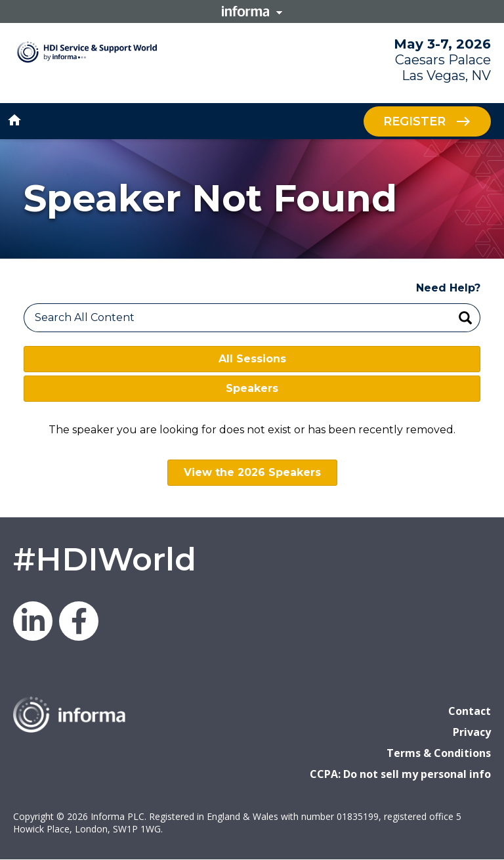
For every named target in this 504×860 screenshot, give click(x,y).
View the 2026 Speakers (252, 472)
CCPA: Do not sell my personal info (400, 774)
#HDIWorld (105, 559)
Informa (252, 11)
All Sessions (252, 359)
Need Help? (448, 288)
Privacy (472, 732)
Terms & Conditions (439, 753)
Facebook (79, 621)
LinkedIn (33, 621)
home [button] (14, 120)
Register (414, 121)
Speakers (252, 388)
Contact (470, 711)
